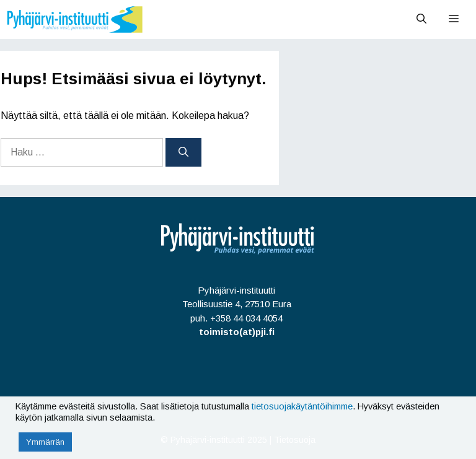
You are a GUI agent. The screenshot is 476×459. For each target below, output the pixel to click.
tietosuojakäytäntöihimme (302, 406)
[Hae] (183, 152)
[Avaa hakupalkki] (421, 19)
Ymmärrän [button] (45, 442)
